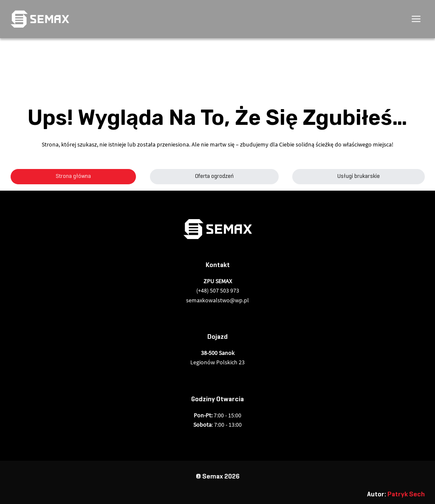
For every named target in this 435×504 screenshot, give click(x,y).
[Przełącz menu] (416, 19)
